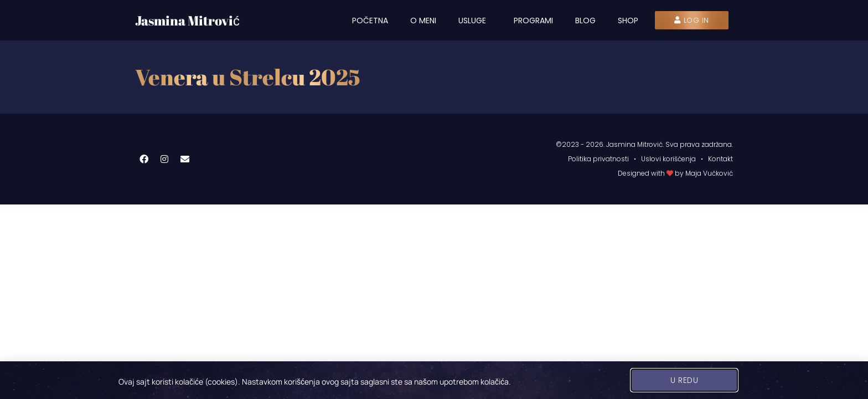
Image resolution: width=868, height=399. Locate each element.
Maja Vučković (709, 173)
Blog (585, 21)
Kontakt (720, 159)
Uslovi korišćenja (668, 159)
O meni (423, 21)
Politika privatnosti (598, 159)
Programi (533, 21)
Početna (370, 21)
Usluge (475, 21)
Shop (628, 21)
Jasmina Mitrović (187, 21)
